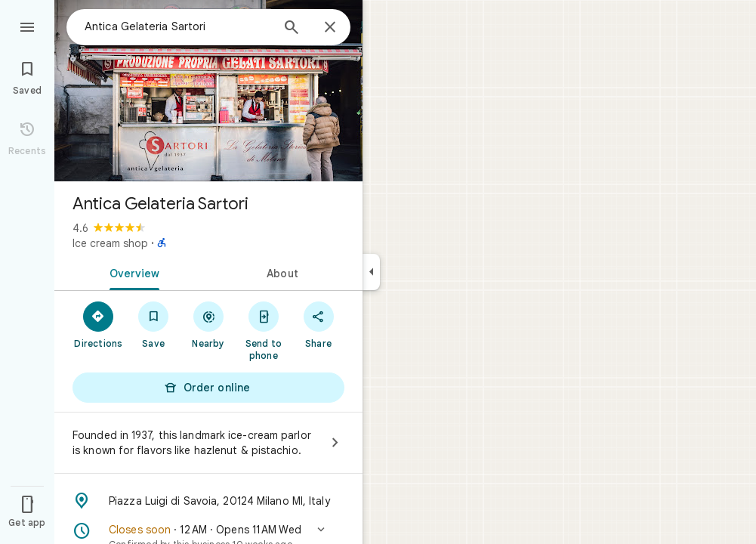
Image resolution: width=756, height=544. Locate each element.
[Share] (318, 324)
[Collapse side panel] (371, 272)
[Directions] (99, 324)
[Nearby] (209, 324)
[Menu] (27, 26)
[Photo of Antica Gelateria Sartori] (208, 91)
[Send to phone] (263, 330)
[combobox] (177, 26)
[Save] (154, 324)
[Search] (292, 29)
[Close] (330, 28)
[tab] (131, 272)
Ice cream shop (110, 243)
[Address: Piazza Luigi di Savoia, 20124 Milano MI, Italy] (208, 501)
